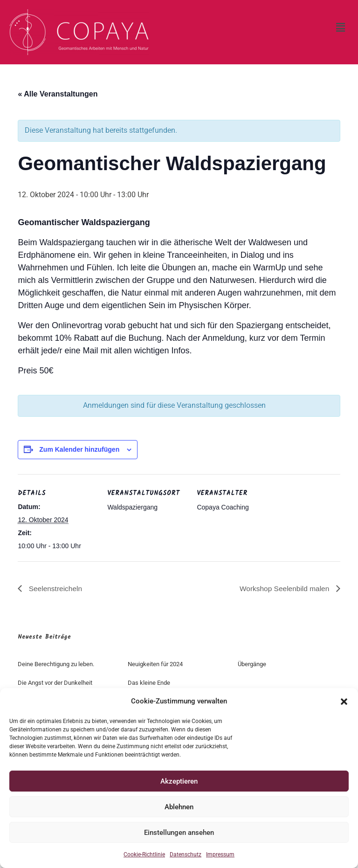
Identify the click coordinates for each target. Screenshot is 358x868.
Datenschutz (186, 854)
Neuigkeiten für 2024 (155, 664)
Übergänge (252, 664)
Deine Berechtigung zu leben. (56, 664)
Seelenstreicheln (55, 588)
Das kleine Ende (149, 683)
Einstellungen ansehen (179, 833)
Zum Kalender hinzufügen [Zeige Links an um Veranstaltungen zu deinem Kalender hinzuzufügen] (79, 449)
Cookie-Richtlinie (144, 854)
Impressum (220, 854)
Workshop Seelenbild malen (284, 588)
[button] (344, 702)
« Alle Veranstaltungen (58, 94)
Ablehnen (179, 807)
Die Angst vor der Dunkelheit (55, 683)
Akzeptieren (179, 781)
